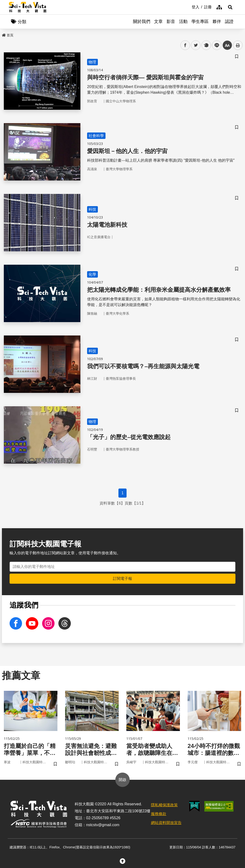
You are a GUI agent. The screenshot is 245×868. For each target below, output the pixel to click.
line (215, 45)
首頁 (8, 35)
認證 (229, 22)
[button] (230, 7)
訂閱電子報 (122, 579)
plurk (206, 45)
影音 (171, 22)
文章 (158, 22)
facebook (185, 45)
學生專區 (200, 22)
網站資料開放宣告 (166, 823)
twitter (196, 45)
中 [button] (227, 45)
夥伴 (217, 22)
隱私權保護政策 (164, 805)
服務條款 (159, 814)
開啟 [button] (122, 780)
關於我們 (142, 22)
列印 (238, 45)
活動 (183, 22)
